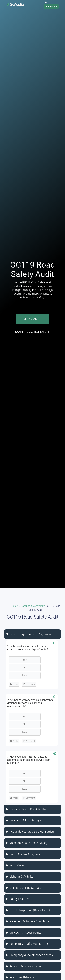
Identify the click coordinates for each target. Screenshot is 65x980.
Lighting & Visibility (21, 877)
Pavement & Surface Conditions (29, 921)
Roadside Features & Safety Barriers (32, 832)
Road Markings (19, 865)
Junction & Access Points (25, 933)
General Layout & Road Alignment (31, 634)
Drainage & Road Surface (25, 888)
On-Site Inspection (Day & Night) (30, 910)
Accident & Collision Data (25, 966)
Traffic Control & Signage (25, 854)
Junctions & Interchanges (26, 820)
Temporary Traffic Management (30, 944)
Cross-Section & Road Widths (28, 809)
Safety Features (19, 899)
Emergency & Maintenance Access (31, 955)
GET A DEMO (51, 6)
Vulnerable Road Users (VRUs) (28, 843)
